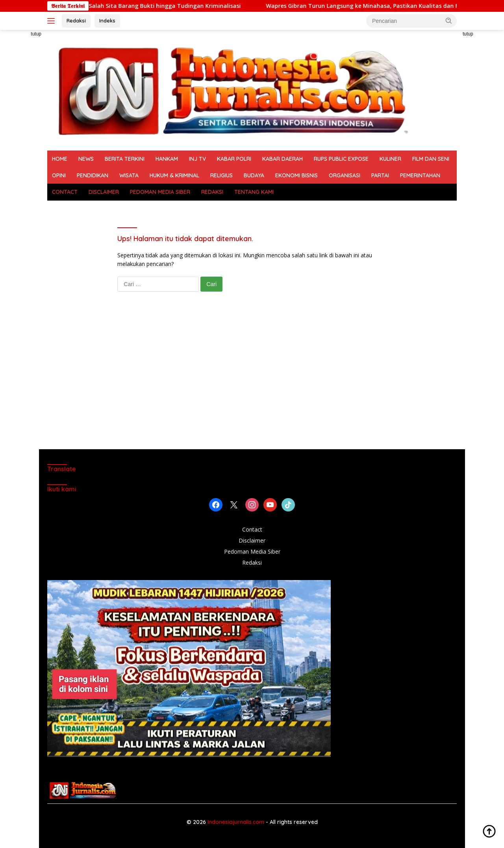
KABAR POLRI (234, 159)
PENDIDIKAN (93, 175)
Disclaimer (252, 540)
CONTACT (65, 192)
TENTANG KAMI (254, 192)
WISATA (129, 175)
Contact (252, 529)
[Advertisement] (252, 378)
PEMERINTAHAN (420, 175)
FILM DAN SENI (431, 159)
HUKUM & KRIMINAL (174, 175)
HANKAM (167, 159)
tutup (36, 34)
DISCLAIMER (104, 192)
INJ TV (197, 159)
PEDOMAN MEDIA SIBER (160, 192)
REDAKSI (212, 192)
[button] (449, 20)
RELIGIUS (221, 175)
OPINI (59, 175)
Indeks (107, 20)
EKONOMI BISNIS (296, 175)
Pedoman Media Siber (252, 551)
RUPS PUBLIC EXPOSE (341, 159)
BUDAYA (254, 175)
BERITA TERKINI (125, 159)
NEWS (86, 159)
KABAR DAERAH (283, 159)
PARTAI (380, 175)
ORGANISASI (345, 175)
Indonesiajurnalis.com (237, 822)
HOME (60, 159)
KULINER (390, 159)
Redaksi (76, 20)
